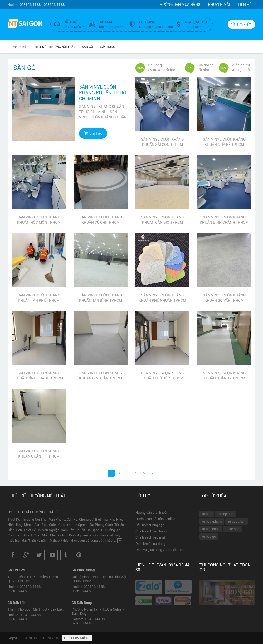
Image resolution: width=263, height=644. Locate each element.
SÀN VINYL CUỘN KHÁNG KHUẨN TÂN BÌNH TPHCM (101, 298)
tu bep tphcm (212, 521)
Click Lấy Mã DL (77, 638)
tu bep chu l (211, 529)
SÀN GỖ (87, 47)
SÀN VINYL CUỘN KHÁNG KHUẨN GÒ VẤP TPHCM (224, 298)
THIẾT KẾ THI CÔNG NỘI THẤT (54, 47)
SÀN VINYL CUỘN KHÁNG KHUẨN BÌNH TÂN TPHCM (101, 375)
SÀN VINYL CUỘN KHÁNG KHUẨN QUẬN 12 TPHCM (224, 375)
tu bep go (209, 536)
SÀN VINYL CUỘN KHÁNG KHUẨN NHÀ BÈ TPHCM (224, 142)
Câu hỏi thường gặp (150, 525)
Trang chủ (19, 47)
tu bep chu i (237, 521)
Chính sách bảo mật (150, 537)
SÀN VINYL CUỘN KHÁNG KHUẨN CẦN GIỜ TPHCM (162, 220)
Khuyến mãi (219, 4)
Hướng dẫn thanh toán (152, 512)
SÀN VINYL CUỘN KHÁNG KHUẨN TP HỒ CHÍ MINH (103, 93)
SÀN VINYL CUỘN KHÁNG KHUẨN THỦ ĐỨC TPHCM (162, 375)
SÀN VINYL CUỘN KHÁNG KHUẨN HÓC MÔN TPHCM (39, 220)
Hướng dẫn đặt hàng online (155, 519)
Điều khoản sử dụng (150, 544)
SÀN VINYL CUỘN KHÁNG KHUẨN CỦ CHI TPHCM (101, 220)
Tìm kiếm (241, 24)
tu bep (207, 514)
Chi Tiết (93, 133)
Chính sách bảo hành (151, 531)
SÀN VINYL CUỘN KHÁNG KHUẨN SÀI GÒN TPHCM (162, 142)
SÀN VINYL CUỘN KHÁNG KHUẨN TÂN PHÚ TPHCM (39, 298)
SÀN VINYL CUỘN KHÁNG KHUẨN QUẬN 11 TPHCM (39, 453)
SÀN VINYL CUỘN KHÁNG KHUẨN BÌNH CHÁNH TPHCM (224, 220)
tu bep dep (225, 514)
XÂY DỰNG (108, 47)
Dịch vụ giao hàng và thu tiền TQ (160, 550)
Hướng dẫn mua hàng (180, 4)
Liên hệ (245, 4)
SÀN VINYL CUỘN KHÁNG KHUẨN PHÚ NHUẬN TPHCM (162, 298)
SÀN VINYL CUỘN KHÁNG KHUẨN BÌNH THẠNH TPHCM (39, 375)
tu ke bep (232, 529)
